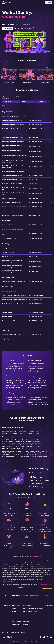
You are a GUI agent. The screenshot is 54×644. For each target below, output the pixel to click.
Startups (26, 625)
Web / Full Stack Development (31, 596)
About (6, 596)
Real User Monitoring (29, 615)
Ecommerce (26, 618)
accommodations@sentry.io (8, 581)
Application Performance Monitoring (33, 609)
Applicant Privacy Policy (46, 585)
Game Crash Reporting (29, 602)
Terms (4, 633)
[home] (4, 637)
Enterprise (26, 621)
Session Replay (16, 605)
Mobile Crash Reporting (30, 599)
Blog (5, 599)
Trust (5, 609)
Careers (6, 602)
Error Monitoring (16, 596)
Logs (13, 599)
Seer (13, 602)
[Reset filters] (49, 102)
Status (47, 602)
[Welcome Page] (7, 3)
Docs (47, 596)
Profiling (14, 618)
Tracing (14, 612)
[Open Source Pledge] (9, 637)
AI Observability (28, 605)
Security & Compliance (13, 633)
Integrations (15, 625)
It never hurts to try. (37, 557)
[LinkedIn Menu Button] (48, 637)
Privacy (23, 633)
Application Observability (30, 612)
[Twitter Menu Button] (41, 637)
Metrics (14, 609)
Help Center (48, 599)
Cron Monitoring (16, 621)
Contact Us (7, 605)
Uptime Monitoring (17, 615)
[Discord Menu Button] (51, 637)
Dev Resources (49, 605)
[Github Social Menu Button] (44, 637)
